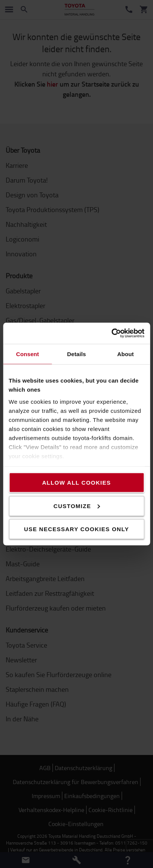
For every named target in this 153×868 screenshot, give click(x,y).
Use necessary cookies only (77, 529)
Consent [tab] (27, 354)
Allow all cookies (76, 483)
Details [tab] (77, 354)
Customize (77, 506)
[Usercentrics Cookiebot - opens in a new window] (111, 333)
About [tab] (125, 354)
